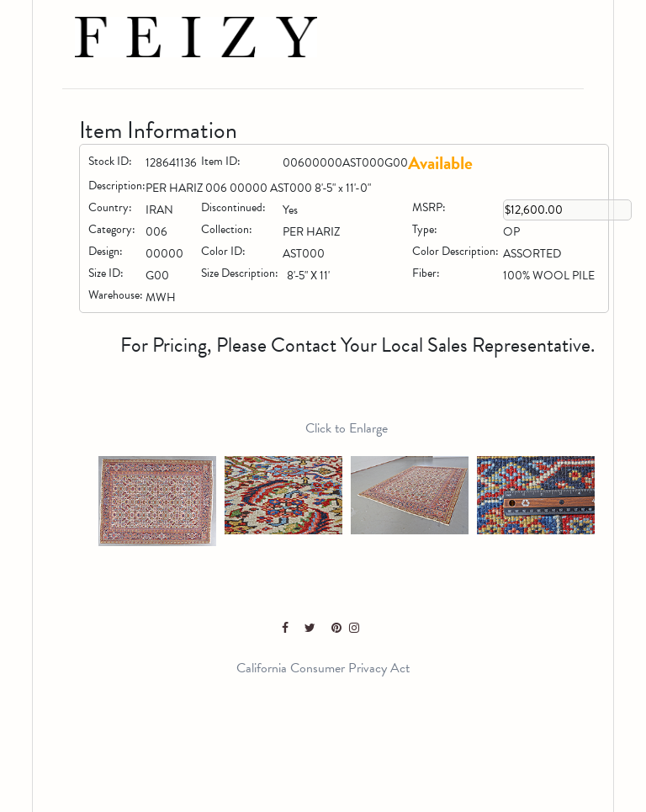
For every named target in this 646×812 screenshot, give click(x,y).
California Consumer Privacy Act (323, 668)
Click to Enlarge (347, 428)
